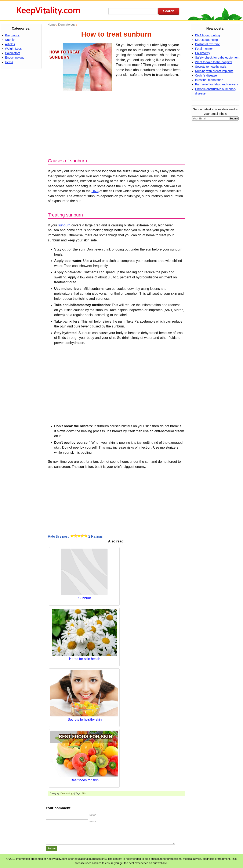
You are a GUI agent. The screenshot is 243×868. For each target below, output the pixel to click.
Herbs (9, 62)
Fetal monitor (204, 49)
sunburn (64, 225)
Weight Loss (13, 49)
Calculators (13, 53)
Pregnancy (12, 35)
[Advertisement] (116, 123)
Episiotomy (203, 53)
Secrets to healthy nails (211, 67)
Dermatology (67, 793)
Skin (84, 793)
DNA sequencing (206, 40)
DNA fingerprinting (208, 35)
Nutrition (11, 40)
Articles (10, 44)
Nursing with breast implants (214, 71)
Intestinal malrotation (209, 80)
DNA (95, 191)
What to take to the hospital (214, 62)
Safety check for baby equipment (217, 58)
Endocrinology (15, 58)
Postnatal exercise (208, 44)
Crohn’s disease (206, 75)
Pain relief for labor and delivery (217, 84)
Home (51, 25)
